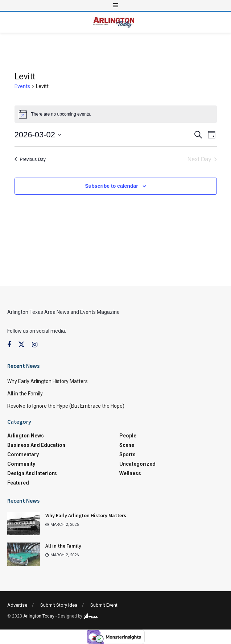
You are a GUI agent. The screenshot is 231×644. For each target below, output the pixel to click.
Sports (127, 454)
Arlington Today (39, 616)
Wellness (130, 473)
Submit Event (104, 605)
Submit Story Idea (59, 605)
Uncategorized (137, 464)
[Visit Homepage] (114, 23)
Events (22, 86)
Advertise (17, 605)
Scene (127, 445)
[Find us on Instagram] (35, 345)
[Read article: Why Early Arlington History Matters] (24, 524)
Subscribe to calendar (111, 186)
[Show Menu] (116, 5)
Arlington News (26, 436)
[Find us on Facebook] (9, 345)
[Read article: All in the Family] (24, 554)
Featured (18, 483)
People (128, 436)
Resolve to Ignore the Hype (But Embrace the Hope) (66, 406)
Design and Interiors (32, 473)
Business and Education (36, 445)
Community (21, 464)
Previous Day (30, 159)
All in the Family (25, 394)
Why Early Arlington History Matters (48, 381)
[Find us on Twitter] (21, 345)
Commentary (23, 454)
